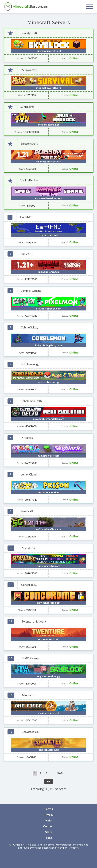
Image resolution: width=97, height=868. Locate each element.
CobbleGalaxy (29, 327)
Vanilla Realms (29, 180)
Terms (49, 809)
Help (48, 821)
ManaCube (29, 548)
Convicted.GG (30, 732)
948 (60, 773)
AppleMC (26, 254)
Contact (48, 826)
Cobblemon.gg (30, 364)
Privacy (49, 815)
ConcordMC (29, 585)
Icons (48, 838)
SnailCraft (27, 511)
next (48, 781)
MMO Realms (30, 658)
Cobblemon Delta (32, 401)
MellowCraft (29, 70)
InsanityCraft (29, 33)
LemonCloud (29, 474)
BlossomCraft (29, 144)
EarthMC (26, 217)
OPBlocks (27, 438)
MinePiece (29, 695)
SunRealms (27, 107)
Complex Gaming (31, 291)
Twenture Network (34, 622)
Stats (49, 832)
